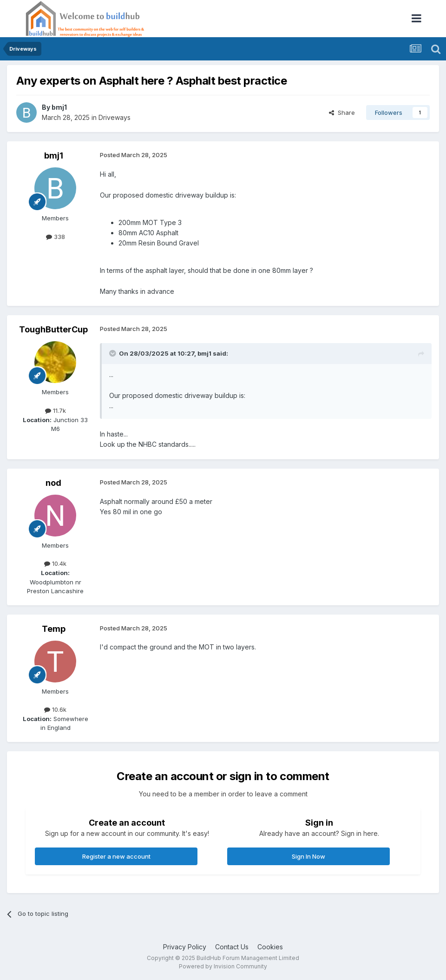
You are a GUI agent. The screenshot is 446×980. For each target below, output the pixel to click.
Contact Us (232, 947)
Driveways (115, 117)
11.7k (56, 411)
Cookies (270, 947)
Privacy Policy (185, 947)
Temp (54, 629)
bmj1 (59, 107)
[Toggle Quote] (113, 353)
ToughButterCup (53, 329)
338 (56, 237)
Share (342, 113)
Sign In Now (308, 856)
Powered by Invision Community (223, 966)
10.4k (55, 563)
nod (53, 483)
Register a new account (116, 856)
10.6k (55, 709)
